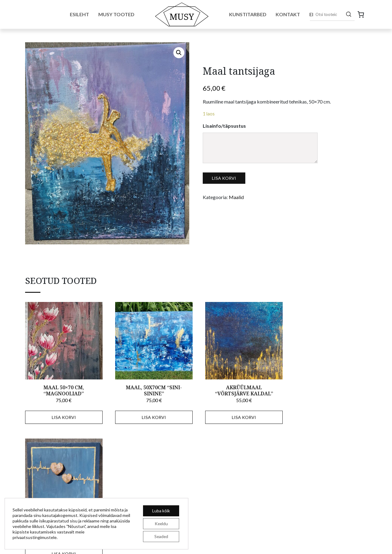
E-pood (207, 491)
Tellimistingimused (311, 543)
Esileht (79, 14)
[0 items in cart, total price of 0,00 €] (361, 14)
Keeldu (161, 524)
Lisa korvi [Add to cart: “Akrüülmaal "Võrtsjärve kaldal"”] (239, 415)
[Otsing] (349, 14)
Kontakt (288, 14)
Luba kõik (161, 511)
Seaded (161, 536)
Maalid (236, 197)
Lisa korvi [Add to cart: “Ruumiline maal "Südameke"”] (328, 415)
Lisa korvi (224, 178)
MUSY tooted (214, 482)
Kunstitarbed (248, 14)
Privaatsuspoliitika (349, 543)
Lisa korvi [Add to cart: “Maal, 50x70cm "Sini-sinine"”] (151, 415)
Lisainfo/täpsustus (224, 126)
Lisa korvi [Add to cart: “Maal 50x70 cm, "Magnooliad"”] (63, 415)
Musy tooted (116, 14)
